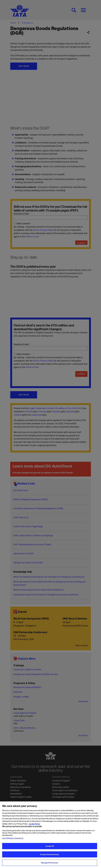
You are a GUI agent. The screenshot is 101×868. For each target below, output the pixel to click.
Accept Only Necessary (50, 854)
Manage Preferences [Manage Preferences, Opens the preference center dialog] (50, 863)
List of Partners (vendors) (13, 838)
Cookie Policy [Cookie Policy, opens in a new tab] (34, 824)
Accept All (50, 846)
